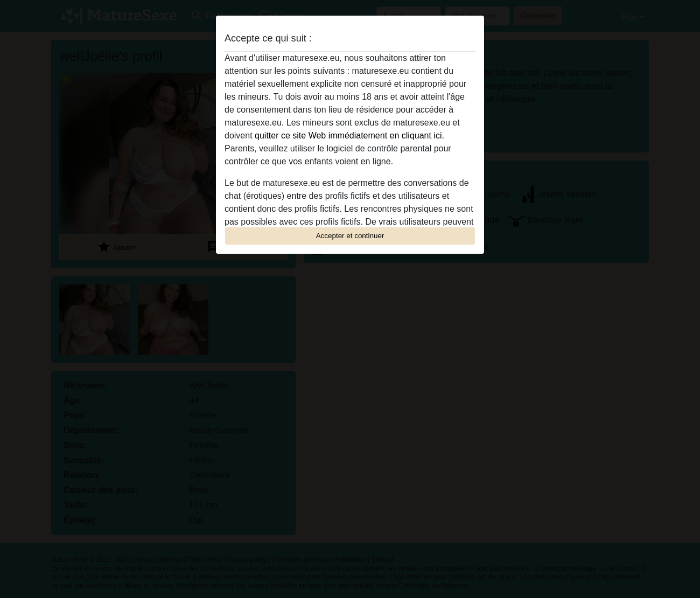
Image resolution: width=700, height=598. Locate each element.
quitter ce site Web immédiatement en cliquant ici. (349, 135)
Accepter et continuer (350, 236)
